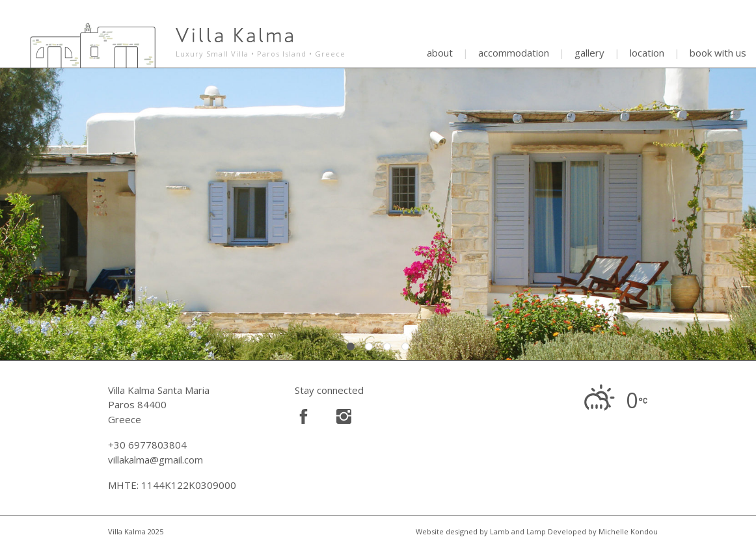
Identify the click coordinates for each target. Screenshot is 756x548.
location (647, 53)
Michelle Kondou (628, 531)
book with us (718, 53)
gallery (589, 53)
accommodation (514, 53)
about (440, 53)
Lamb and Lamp (518, 531)
